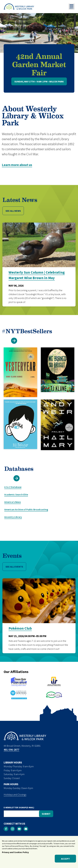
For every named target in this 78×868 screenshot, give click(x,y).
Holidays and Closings (15, 794)
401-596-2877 (11, 750)
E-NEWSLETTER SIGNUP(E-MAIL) (19, 807)
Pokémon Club (20, 628)
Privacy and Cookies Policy (15, 853)
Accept (65, 860)
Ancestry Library (13, 517)
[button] (14, 341)
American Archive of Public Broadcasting (26, 509)
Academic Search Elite (16, 494)
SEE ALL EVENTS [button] (14, 567)
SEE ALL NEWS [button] (13, 211)
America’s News (13, 502)
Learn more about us (17, 165)
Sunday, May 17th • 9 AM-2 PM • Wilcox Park (39, 81)
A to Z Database (13, 487)
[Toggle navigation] (72, 7)
